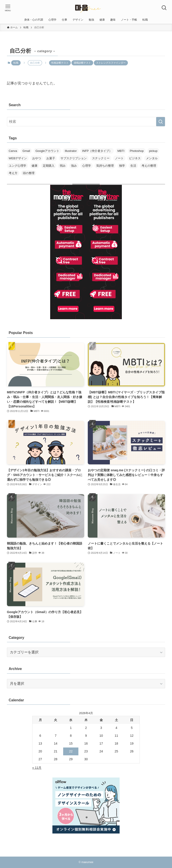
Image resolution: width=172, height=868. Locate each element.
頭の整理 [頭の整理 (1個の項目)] (29, 173)
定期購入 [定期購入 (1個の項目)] (49, 166)
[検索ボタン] (164, 8)
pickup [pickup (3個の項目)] (153, 151)
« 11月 (37, 768)
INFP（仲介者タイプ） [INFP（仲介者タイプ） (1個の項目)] (97, 151)
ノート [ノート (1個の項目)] (119, 158)
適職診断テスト (82, 63)
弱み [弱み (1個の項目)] (63, 166)
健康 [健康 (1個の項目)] (34, 166)
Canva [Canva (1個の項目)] (13, 151)
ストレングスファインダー (111, 63)
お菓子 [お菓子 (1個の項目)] (51, 158)
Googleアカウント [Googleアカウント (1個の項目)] (47, 151)
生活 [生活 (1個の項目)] (133, 166)
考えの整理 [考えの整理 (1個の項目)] (149, 166)
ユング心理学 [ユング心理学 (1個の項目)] (17, 166)
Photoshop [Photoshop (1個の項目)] (137, 151)
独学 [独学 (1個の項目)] (122, 166)
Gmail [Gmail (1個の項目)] (26, 151)
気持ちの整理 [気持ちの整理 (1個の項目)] (105, 166)
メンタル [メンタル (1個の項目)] (152, 158)
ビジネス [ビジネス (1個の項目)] (135, 158)
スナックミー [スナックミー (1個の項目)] (101, 158)
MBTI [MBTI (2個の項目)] (121, 151)
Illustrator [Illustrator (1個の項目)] (71, 151)
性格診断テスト (60, 63)
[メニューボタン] (8, 8)
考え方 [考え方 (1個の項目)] (13, 173)
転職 (16, 63)
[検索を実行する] (161, 122)
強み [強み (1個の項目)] (74, 166)
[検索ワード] (86, 122)
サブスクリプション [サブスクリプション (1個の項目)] (74, 158)
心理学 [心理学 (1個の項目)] (87, 166)
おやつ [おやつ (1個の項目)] (37, 158)
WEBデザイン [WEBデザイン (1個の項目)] (18, 158)
